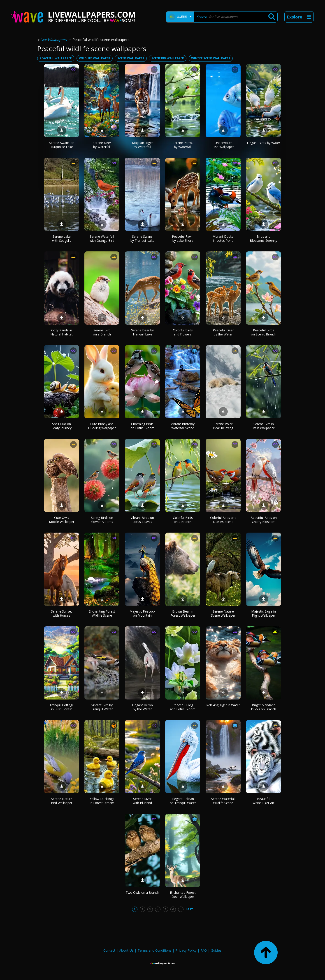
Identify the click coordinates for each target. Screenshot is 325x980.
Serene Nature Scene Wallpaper (223, 613)
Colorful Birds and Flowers (183, 332)
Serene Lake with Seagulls (62, 238)
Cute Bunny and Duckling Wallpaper (102, 426)
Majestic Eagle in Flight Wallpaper (263, 613)
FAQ (204, 950)
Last (189, 909)
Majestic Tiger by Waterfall (142, 145)
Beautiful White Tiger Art (263, 801)
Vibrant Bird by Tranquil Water (102, 707)
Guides (216, 950)
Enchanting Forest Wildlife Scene (102, 613)
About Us (126, 950)
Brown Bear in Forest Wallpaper (183, 613)
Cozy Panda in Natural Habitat (62, 332)
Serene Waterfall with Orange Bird (102, 238)
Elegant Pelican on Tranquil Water (183, 801)
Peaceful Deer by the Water (223, 332)
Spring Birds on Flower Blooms (102, 520)
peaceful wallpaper (56, 58)
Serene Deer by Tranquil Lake (142, 332)
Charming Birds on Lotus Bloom (142, 426)
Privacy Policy (186, 950)
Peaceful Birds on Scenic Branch (264, 332)
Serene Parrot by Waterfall (183, 145)
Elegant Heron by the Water (142, 707)
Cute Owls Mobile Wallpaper (62, 520)
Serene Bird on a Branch (102, 332)
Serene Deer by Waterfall (102, 145)
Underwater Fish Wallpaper (223, 145)
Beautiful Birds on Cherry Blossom (264, 520)
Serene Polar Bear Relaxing (223, 426)
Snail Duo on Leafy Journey (62, 426)
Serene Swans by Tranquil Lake (142, 238)
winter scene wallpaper (211, 58)
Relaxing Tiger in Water (223, 705)
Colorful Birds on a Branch (183, 520)
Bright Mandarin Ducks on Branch (263, 707)
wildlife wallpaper (95, 58)
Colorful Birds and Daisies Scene (223, 520)
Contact (109, 950)
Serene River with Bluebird (142, 801)
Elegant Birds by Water (263, 143)
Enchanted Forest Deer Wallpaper (183, 895)
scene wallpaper (131, 58)
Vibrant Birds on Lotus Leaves (142, 520)
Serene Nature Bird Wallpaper (62, 801)
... (181, 909)
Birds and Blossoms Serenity (263, 238)
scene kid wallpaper (168, 58)
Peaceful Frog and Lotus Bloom (183, 707)
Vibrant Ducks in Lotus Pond (223, 238)
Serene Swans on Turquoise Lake (62, 145)
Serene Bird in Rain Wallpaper (264, 426)
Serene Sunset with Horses (62, 613)
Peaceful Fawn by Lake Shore (183, 238)
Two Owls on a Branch (142, 892)
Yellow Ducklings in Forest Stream (102, 801)
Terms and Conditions (154, 950)
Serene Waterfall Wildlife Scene (223, 801)
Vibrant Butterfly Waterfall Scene (183, 426)
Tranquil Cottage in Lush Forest (62, 707)
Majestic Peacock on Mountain (142, 613)
